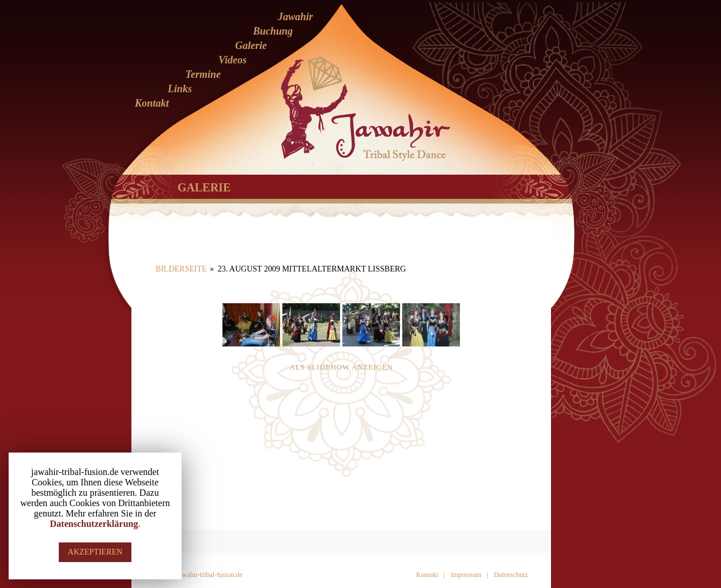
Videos (233, 60)
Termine (203, 74)
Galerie (251, 46)
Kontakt (152, 103)
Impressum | (469, 575)
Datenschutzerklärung (94, 524)
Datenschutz (511, 575)
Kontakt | (431, 575)
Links (180, 89)
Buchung (273, 31)
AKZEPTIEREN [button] (95, 552)
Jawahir (295, 17)
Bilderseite (181, 269)
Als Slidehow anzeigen (341, 367)
